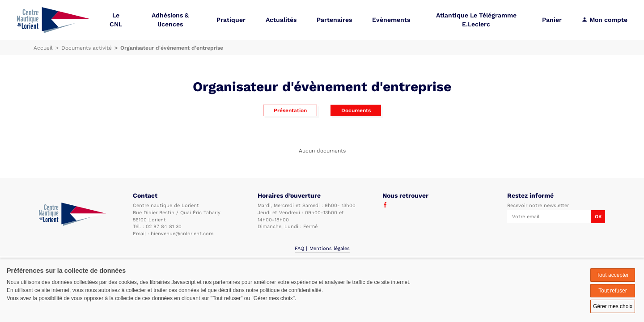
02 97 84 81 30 (164, 227)
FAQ (299, 248)
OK (598, 217)
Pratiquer (231, 20)
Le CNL (116, 20)
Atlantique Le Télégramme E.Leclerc (476, 20)
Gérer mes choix (613, 306)
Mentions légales (330, 248)
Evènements (391, 20)
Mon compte (604, 20)
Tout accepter (613, 275)
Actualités (281, 20)
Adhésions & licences (170, 20)
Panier (552, 20)
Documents (356, 110)
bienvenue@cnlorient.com (182, 234)
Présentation (290, 110)
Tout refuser (612, 291)
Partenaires (334, 20)
